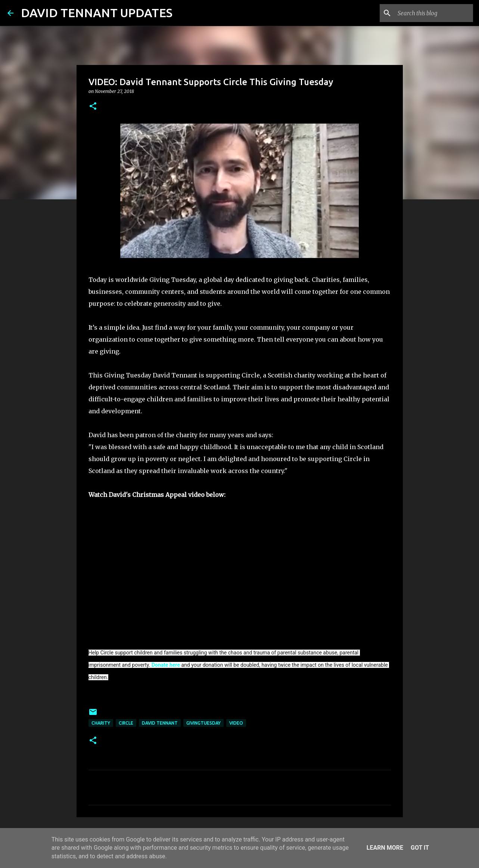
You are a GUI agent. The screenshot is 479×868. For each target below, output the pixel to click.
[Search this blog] (434, 13)
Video (236, 723)
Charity (101, 723)
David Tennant (160, 723)
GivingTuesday (203, 723)
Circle (126, 723)
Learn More (385, 848)
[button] (93, 107)
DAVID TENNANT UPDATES (97, 13)
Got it (420, 848)
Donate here (166, 665)
